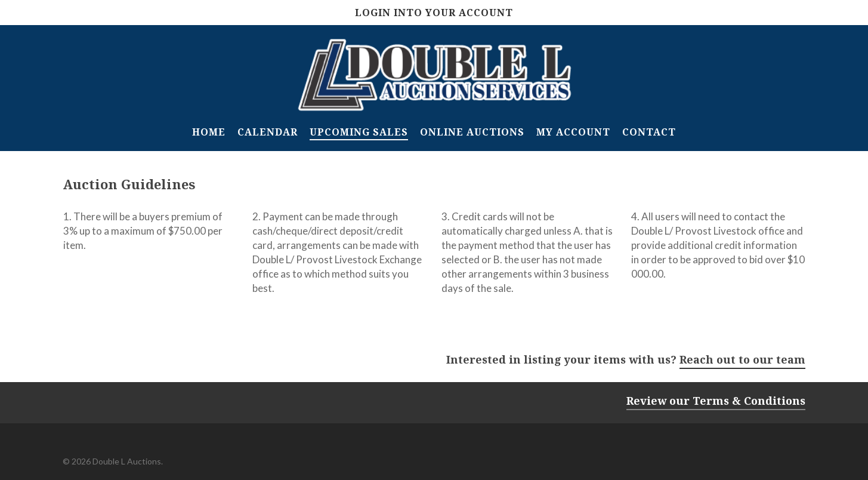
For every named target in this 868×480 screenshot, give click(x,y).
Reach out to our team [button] (742, 359)
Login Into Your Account (434, 13)
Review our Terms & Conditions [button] (716, 401)
